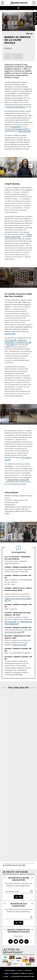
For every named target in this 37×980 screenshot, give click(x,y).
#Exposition (9, 58)
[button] (35, 14)
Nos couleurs (9, 340)
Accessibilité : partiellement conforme (22, 973)
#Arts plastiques (18, 55)
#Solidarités (18, 58)
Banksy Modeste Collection (17, 480)
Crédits (6, 973)
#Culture (8, 55)
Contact (20, 970)
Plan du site (28, 970)
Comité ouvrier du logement (15, 129)
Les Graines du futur (22, 342)
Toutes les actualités (15, 865)
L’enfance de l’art (18, 645)
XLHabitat (14, 127)
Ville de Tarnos (23, 131)
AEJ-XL (9, 345)
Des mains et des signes (13, 632)
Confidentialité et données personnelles (22, 976)
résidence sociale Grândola (16, 107)
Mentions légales (10, 970)
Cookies (6, 976)
